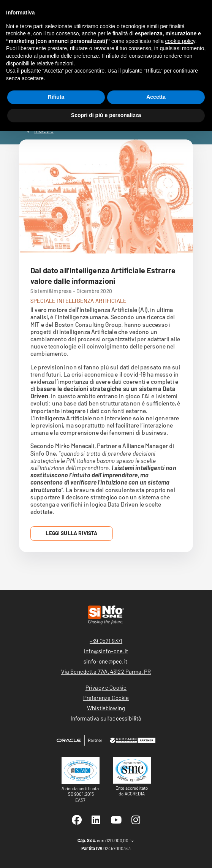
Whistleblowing (106, 708)
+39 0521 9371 (106, 641)
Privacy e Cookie (106, 687)
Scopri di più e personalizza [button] (106, 115)
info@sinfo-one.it (106, 651)
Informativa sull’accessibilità (106, 718)
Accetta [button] (156, 97)
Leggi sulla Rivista (71, 533)
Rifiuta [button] (56, 97)
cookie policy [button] (180, 41)
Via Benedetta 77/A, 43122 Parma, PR (106, 672)
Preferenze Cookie (106, 698)
